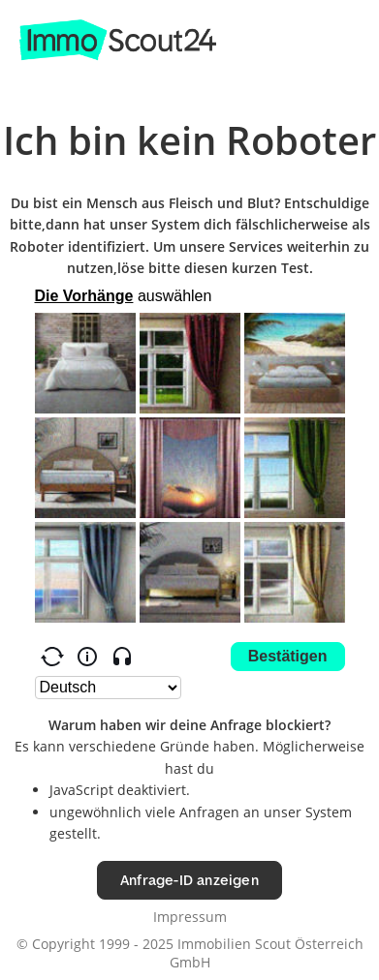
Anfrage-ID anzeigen (189, 880)
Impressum (190, 917)
